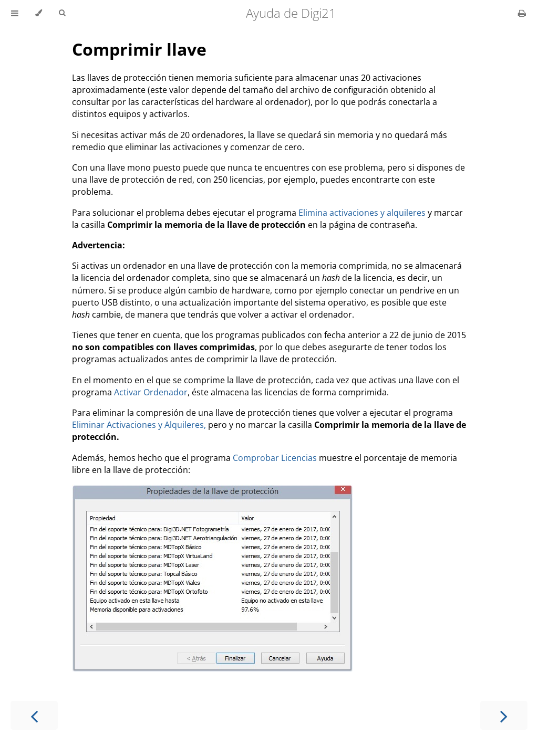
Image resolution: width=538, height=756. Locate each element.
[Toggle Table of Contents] (15, 13)
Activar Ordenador (151, 392)
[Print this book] (522, 13)
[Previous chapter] (34, 715)
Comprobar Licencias (275, 458)
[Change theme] (39, 13)
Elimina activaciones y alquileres (362, 213)
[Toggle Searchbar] (62, 13)
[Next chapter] (504, 715)
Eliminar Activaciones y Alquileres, (139, 425)
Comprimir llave (139, 49)
